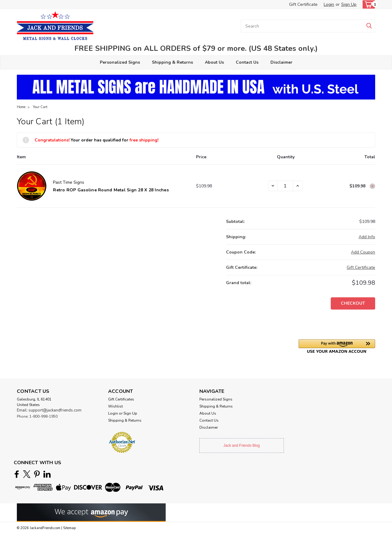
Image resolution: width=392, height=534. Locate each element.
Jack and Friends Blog (242, 446)
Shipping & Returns (172, 62)
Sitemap (69, 528)
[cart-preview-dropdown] (367, 4)
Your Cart (40, 107)
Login (329, 4)
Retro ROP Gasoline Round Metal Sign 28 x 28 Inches (111, 190)
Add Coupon (363, 252)
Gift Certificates (121, 399)
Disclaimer (281, 62)
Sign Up (349, 4)
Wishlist (115, 406)
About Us (214, 62)
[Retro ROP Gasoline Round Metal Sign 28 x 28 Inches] (285, 186)
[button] (337, 346)
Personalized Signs (120, 62)
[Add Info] (367, 237)
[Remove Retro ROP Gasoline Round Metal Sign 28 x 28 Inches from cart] (372, 186)
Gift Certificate (303, 4)
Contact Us (247, 62)
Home (21, 107)
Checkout (353, 303)
